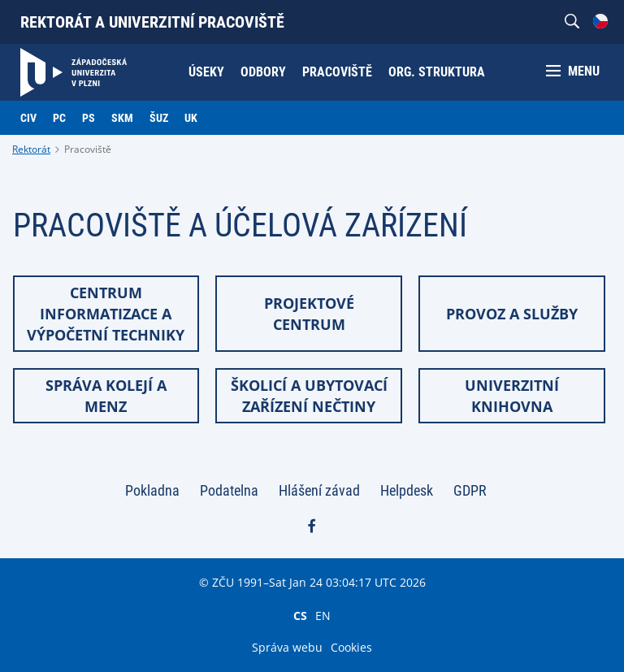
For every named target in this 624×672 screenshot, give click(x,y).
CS (300, 615)
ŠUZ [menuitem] (159, 118)
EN (323, 615)
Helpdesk (407, 490)
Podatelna (229, 490)
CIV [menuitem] (28, 118)
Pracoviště (88, 149)
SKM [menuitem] (122, 118)
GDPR (470, 490)
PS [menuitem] (89, 118)
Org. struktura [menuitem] (437, 72)
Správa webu (287, 647)
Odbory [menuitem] (263, 72)
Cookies (351, 647)
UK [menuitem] (191, 118)
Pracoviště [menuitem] (337, 72)
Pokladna (152, 490)
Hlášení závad (319, 490)
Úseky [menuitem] (206, 72)
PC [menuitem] (59, 118)
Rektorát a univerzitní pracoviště (152, 22)
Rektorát (31, 149)
